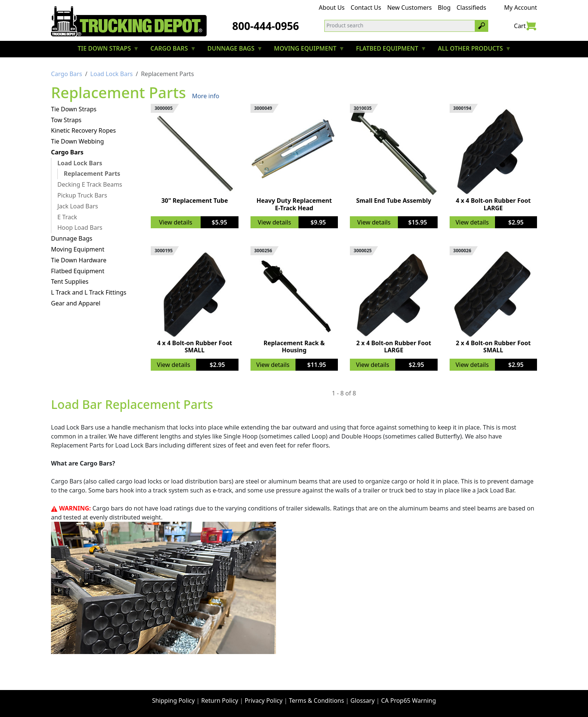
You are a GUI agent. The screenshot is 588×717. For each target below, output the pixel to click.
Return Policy (220, 701)
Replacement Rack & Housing (294, 347)
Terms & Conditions (317, 701)
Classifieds (472, 7)
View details (176, 222)
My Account (520, 7)
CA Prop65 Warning (408, 701)
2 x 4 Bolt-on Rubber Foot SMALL (493, 347)
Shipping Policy (173, 701)
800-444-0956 (265, 26)
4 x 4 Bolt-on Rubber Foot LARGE (493, 204)
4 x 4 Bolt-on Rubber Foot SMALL (195, 347)
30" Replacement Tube (195, 201)
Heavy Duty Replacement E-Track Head (294, 204)
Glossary (363, 701)
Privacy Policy (263, 701)
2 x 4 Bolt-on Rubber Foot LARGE (394, 347)
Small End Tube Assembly (394, 201)
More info (206, 96)
